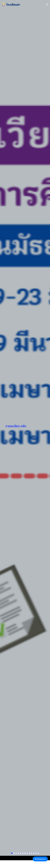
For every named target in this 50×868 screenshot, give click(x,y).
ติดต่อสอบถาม (40, 859)
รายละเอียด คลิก (16, 419)
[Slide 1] (12, 839)
